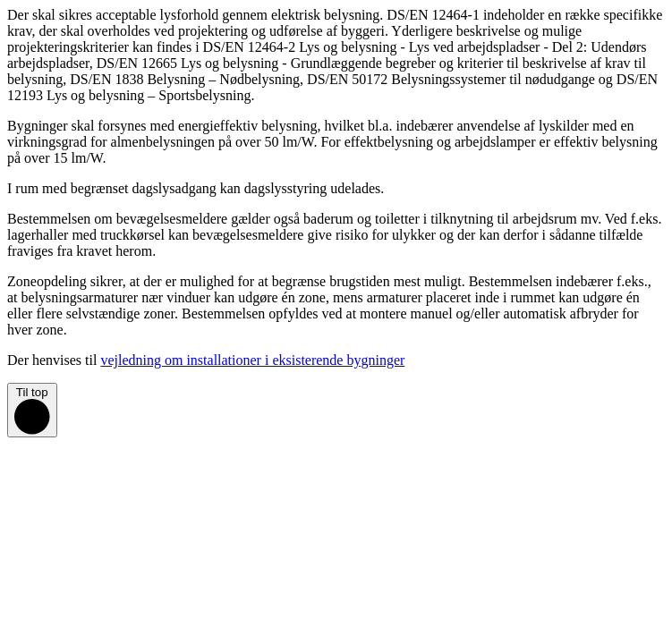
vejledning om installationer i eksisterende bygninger (252, 360)
